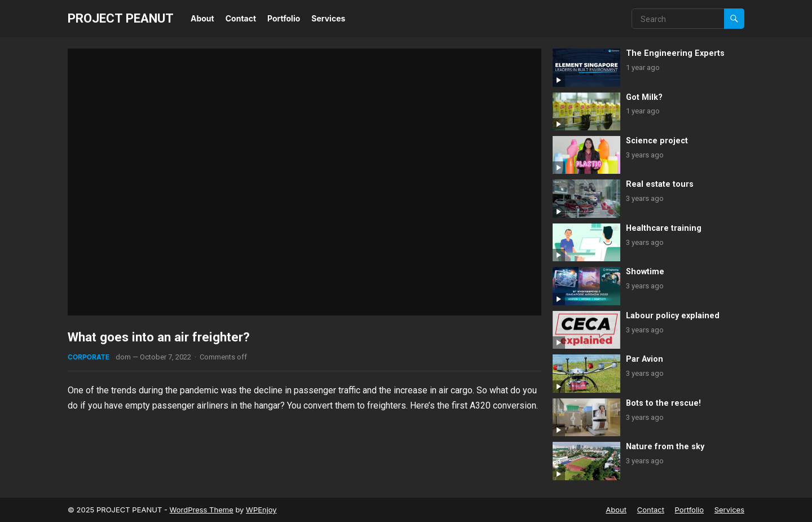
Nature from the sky (665, 447)
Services (328, 18)
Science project (657, 141)
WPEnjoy (261, 510)
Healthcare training (664, 228)
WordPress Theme (202, 510)
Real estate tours (660, 184)
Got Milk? (644, 97)
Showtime (645, 272)
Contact (241, 18)
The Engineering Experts (675, 53)
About (202, 18)
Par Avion (645, 359)
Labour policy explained (673, 316)
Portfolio (284, 18)
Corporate (89, 357)
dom (123, 357)
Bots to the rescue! (663, 403)
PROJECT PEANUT (121, 18)
